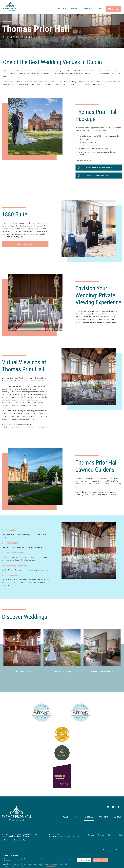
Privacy (91, 837)
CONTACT (117, 818)
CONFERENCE (87, 9)
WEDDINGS (62, 9)
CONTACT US (113, 9)
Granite (120, 851)
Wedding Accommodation (12, 553)
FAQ (120, 837)
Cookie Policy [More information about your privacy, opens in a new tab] (51, 866)
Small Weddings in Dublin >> (25, 244)
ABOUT (99, 9)
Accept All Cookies (100, 860)
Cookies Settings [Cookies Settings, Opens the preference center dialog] (84, 860)
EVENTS (74, 9)
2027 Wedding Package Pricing (99, 176)
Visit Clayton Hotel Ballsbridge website (17, 842)
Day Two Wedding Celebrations (15, 565)
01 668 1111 (55, 837)
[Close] (121, 860)
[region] (62, 860)
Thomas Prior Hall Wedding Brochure (99, 168)
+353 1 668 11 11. (41, 427)
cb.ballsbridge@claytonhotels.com (16, 427)
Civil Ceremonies (9, 530)
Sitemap (111, 837)
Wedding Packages (10, 543)
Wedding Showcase (10, 575)
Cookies (101, 837)
